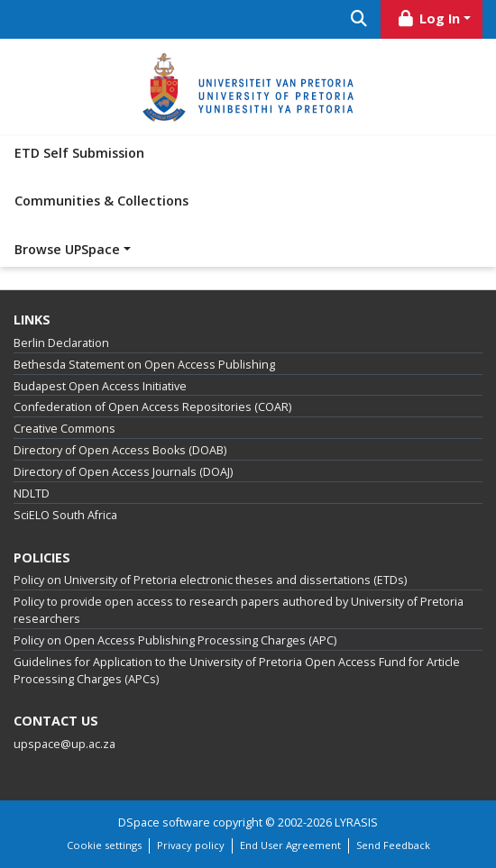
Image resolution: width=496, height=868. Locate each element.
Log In (428, 18)
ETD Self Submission (79, 153)
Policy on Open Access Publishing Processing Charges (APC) (175, 640)
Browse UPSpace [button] (67, 249)
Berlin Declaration (61, 343)
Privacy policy (191, 845)
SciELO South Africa (65, 515)
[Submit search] (358, 19)
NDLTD (32, 493)
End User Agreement (290, 845)
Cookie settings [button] (104, 845)
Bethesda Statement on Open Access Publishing (144, 365)
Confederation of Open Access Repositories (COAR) (152, 407)
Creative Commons (64, 429)
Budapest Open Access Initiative (100, 386)
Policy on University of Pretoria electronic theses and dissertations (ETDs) (210, 580)
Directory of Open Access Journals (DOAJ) (123, 472)
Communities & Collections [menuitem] (101, 201)
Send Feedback (393, 845)
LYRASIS (356, 822)
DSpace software (164, 822)
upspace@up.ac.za (64, 744)
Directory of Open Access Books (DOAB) (120, 450)
